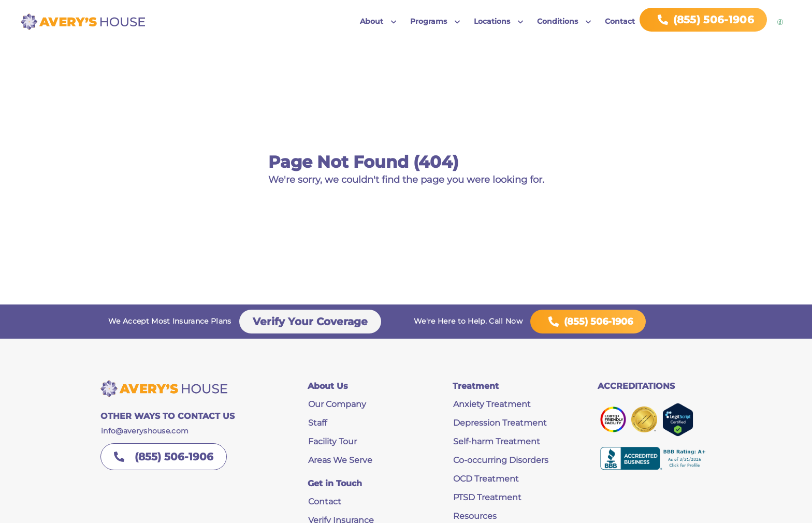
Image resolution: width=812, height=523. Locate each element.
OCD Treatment (486, 479)
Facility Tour (332, 441)
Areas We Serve (340, 460)
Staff (317, 423)
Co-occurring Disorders (501, 460)
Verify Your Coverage (310, 322)
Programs (429, 21)
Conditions (557, 21)
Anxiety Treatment (492, 404)
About (372, 21)
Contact (620, 21)
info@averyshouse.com (145, 431)
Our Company (337, 404)
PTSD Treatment (487, 497)
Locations (492, 21)
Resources (475, 516)
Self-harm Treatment (497, 441)
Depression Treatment (500, 423)
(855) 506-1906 (588, 322)
